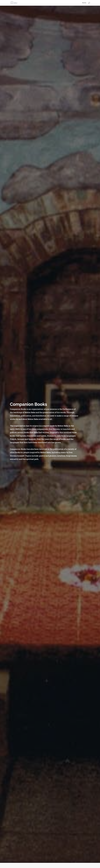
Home (84, 3)
